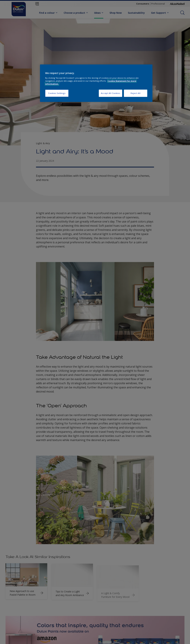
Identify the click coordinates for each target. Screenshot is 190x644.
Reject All (136, 93)
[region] (96, 83)
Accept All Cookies (110, 93)
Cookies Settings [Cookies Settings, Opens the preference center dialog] (57, 93)
